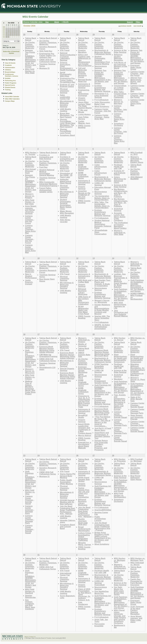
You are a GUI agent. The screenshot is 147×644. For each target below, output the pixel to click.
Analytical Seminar (118, 210)
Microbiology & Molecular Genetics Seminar (67, 104)
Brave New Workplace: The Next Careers (67, 115)
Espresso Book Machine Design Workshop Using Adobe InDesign (47, 349)
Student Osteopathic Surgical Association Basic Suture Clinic (66, 204)
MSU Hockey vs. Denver (120, 339)
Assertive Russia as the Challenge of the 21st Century (84, 195)
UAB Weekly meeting (65, 110)
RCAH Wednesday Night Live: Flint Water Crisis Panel (84, 310)
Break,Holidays (10, 72)
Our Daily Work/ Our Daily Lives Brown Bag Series (119, 591)
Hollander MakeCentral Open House (66, 181)
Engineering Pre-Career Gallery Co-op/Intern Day (48, 55)
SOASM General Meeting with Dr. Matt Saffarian (67, 502)
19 (13, 33)
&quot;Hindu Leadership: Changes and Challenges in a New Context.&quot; (85, 429)
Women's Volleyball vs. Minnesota (136, 264)
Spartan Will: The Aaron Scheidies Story (102, 318)
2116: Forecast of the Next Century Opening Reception (137, 610)
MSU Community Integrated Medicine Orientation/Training (48, 184)
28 (13, 27)
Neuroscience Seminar (101, 67)
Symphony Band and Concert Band (67, 527)
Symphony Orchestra (119, 125)
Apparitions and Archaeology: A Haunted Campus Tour (102, 435)
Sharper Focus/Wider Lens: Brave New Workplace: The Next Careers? (67, 123)
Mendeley (118, 379)
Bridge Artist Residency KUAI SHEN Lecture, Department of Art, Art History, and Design (103, 537)
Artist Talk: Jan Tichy (101, 621)
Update (11, 53)
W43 (4, 35)
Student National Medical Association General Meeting (47, 173)
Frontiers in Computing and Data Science (46, 157)
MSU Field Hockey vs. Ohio (30, 492)
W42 (4, 33)
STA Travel (65, 50)
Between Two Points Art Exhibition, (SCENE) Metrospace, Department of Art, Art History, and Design (31, 59)
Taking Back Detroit (31, 39)
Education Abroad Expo (103, 188)
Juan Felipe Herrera (83, 118)
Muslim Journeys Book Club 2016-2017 (83, 522)
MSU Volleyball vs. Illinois (137, 564)
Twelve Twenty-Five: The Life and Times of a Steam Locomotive (84, 493)
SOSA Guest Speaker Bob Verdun (84, 479)
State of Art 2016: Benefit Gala (136, 399)
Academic (8, 65)
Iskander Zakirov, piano (68, 521)
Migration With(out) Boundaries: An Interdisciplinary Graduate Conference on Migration (138, 370)
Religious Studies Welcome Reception (118, 57)
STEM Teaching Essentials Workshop (101, 366)
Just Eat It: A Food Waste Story (103, 429)
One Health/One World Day (102, 592)
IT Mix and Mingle (83, 111)
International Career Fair (66, 574)
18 (11, 33)
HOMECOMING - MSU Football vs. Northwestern (138, 296)
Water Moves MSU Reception (67, 212)
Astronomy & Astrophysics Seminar (84, 86)
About (26, 637)
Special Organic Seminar (67, 370)
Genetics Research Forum (48, 48)
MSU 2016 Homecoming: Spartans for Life (120, 305)
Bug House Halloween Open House (136, 478)
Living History (84, 114)
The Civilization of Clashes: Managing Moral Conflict (121, 225)
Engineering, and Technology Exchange (84, 93)
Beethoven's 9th (119, 626)
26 (9, 27)
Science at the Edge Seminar (120, 51)
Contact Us (32, 637)
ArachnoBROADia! (103, 510)
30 (17, 27)
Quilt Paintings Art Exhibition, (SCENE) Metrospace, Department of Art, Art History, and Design (121, 295)
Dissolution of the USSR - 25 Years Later (66, 175)
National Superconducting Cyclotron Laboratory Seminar (68, 57)
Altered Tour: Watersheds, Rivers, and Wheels (136, 81)
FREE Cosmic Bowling (84, 127)
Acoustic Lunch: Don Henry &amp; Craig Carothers (120, 217)
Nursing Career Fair (101, 513)
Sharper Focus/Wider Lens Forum (66, 131)
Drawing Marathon (82, 51)
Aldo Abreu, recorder (65, 221)
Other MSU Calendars (12, 99)
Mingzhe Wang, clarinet (85, 544)
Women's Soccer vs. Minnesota (102, 301)
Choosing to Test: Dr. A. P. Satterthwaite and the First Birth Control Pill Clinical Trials (84, 401)
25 (6, 27)
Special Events (10, 85)
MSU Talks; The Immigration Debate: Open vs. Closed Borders (102, 205)
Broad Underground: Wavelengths (84, 529)
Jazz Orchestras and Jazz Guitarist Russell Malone (121, 313)
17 (9, 33)
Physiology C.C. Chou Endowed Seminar (102, 95)
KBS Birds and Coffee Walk (85, 281)
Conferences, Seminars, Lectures (12, 75)
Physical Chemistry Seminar (65, 91)
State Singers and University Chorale (137, 417)
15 (19, 31)
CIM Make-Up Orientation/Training (48, 356)
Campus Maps (10, 101)
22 (19, 33)
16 (6, 33)
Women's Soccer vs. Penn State (138, 380)
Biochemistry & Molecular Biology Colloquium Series (103, 52)
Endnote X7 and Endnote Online (67, 86)
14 (17, 31)
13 (15, 31)
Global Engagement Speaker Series (101, 381)
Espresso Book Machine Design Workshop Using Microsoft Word (85, 372)
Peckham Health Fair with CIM (119, 167)
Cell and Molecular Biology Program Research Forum (82, 73)
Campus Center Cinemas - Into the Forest (103, 111)
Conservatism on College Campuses (120, 88)
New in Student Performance (31, 276)
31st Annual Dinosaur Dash (30, 171)
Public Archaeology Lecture (100, 519)
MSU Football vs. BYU (136, 154)
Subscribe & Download (11, 51)
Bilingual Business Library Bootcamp (83, 292)
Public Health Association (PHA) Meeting (66, 482)
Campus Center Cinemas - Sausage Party (120, 422)
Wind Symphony (102, 106)
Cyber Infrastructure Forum (101, 167)
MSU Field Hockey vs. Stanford (30, 591)
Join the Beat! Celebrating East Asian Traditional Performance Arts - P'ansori (102, 526)
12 (13, 31)
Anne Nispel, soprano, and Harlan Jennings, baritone (31, 210)
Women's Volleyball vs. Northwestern (120, 566)
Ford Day (43, 167)
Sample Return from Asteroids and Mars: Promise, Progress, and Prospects (101, 445)
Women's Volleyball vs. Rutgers (84, 340)
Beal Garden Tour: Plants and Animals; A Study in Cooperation (103, 283)
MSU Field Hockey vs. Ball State (30, 202)
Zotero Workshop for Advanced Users (120, 180)
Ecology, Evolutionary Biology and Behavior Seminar (102, 88)
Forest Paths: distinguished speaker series (46, 190)
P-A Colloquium (102, 100)
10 (9, 31)
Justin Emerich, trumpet (29, 282)
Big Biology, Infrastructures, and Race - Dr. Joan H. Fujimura (121, 193)
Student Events (10, 88)
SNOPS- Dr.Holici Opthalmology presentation (102, 327)
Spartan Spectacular (30, 597)
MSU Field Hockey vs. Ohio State (30, 71)
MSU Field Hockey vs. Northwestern (120, 495)
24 (9, 35)
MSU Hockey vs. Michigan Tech (120, 560)
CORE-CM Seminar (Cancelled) (100, 583)
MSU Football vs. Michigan (136, 460)
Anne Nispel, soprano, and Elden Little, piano (136, 619)
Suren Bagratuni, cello (67, 597)
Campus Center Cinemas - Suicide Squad (120, 415)
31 (9, 37)
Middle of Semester (82, 345)
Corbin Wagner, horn (84, 122)
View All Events (10, 63)
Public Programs (11, 83)
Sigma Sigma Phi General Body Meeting (68, 476)
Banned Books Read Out (85, 81)
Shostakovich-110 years (47, 368)
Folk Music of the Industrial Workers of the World (120, 65)
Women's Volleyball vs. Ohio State (120, 232)
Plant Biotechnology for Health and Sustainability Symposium (120, 358)
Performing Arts (10, 81)
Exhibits (8, 78)
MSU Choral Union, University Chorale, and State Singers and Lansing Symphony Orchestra (120, 617)
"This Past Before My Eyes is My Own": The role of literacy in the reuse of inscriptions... (102, 421)
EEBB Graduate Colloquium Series (83, 168)
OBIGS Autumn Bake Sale (84, 355)
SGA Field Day (46, 51)
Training (8, 90)
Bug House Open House (47, 280)
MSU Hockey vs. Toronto (31, 154)
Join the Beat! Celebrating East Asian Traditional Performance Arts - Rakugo (67, 510)
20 (15, 33)
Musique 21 (44, 68)
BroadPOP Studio (83, 416)
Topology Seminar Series (48, 65)
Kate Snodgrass (83, 603)
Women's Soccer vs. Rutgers (30, 196)
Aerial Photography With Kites (66, 74)
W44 (4, 37)
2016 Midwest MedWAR (136, 178)
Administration (10, 68)
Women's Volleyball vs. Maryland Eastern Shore (137, 160)
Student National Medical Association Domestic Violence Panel (103, 224)
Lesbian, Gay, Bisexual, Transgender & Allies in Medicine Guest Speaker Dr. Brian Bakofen (120, 280)
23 (6, 35)
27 (11, 27)
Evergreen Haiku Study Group (136, 67)
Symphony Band (67, 135)
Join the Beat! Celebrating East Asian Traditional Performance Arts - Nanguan (85, 512)
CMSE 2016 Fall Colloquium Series (48, 61)
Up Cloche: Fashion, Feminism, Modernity (30, 45)
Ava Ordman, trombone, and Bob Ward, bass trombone (30, 604)
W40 (4, 29)
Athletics (8, 70)
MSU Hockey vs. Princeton (120, 460)
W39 (4, 27)
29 (15, 27)
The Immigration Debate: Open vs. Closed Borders (102, 198)
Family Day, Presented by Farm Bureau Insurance (136, 582)
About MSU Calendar (12, 97)
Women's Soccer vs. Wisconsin (30, 371)
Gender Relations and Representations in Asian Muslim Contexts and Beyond (102, 309)
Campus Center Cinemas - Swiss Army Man (102, 117)
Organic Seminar (82, 99)
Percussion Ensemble (100, 625)
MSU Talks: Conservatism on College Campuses (120, 95)
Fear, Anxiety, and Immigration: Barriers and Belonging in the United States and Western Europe (120, 402)
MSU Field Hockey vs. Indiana (30, 377)
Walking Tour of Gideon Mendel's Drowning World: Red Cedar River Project (30, 388)
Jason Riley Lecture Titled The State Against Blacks (85, 105)
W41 (4, 31)
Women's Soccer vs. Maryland (119, 102)
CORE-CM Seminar (99, 184)
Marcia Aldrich (85, 436)
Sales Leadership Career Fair (65, 97)
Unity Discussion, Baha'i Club (102, 103)
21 (17, 33)
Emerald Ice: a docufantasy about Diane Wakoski (85, 445)
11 (11, 31)
